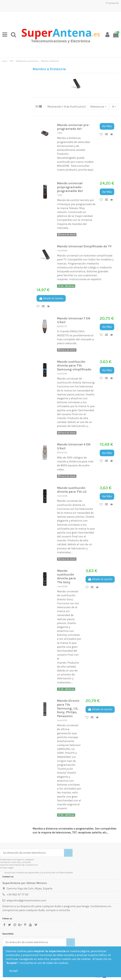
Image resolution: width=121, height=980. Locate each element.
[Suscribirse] (68, 853)
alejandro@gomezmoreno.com (26, 900)
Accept (14, 971)
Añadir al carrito (51, 298)
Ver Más (107, 126)
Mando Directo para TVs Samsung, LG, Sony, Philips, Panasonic (68, 708)
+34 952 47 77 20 (17, 894)
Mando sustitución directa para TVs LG (72, 490)
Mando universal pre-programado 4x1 (73, 127)
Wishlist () (112, 3)
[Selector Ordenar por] (98, 107)
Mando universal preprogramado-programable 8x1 (70, 187)
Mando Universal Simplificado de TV (84, 246)
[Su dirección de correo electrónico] (32, 853)
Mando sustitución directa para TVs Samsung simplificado (74, 365)
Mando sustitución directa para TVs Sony (66, 576)
